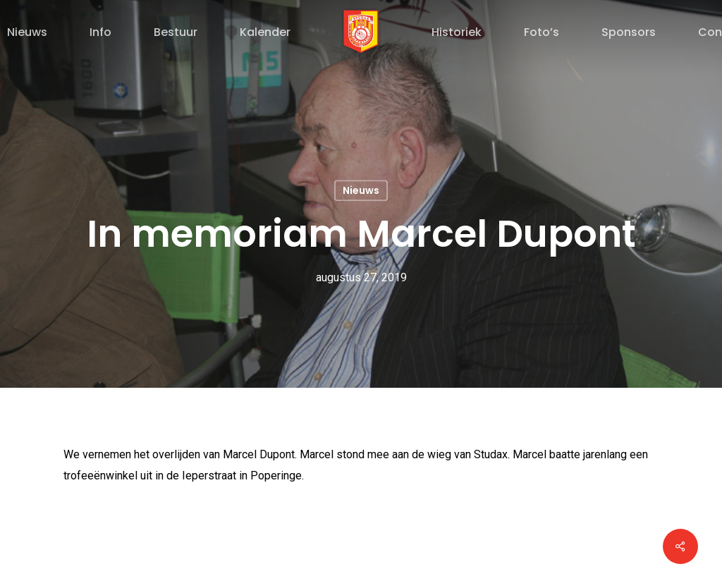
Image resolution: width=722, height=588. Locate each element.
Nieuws (361, 190)
